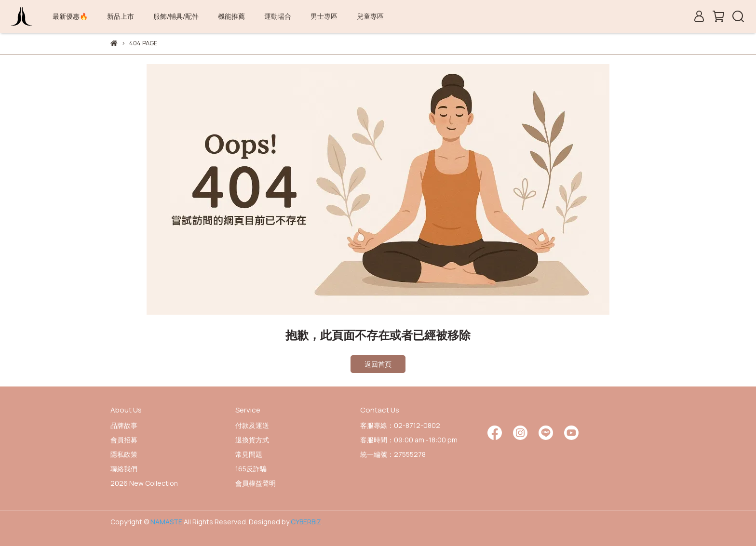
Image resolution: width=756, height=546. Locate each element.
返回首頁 (378, 364)
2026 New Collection (144, 483)
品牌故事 (124, 425)
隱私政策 (124, 454)
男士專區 (324, 16)
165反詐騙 (251, 469)
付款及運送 (252, 425)
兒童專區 (370, 16)
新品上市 (121, 16)
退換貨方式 (252, 440)
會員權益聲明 (256, 483)
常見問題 (249, 454)
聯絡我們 (124, 469)
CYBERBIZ (306, 522)
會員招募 (124, 440)
